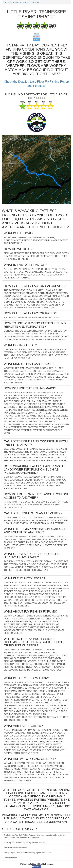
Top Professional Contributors (15, 848)
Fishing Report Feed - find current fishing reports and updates (28, 853)
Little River (35, 2)
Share (36, 34)
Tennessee (24, 2)
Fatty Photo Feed (10, 858)
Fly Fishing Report (11, 2)
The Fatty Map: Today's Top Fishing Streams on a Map (25, 843)
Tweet (36, 39)
